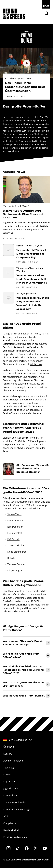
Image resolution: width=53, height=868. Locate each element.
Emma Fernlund (16, 520)
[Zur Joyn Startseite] (46, 4)
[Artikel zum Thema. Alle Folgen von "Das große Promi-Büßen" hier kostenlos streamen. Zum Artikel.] (26, 469)
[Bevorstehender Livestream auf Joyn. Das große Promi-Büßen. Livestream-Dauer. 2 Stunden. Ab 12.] (26, 87)
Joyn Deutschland (18, 740)
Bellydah (12, 558)
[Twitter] (36, 848)
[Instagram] (8, 848)
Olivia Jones (36, 364)
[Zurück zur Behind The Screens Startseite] (14, 14)
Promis (13, 509)
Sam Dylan (8, 591)
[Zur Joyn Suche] (46, 14)
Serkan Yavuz (14, 514)
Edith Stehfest (15, 533)
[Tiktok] (18, 848)
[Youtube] (45, 848)
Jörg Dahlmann (15, 527)
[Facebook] (27, 848)
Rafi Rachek (13, 539)
